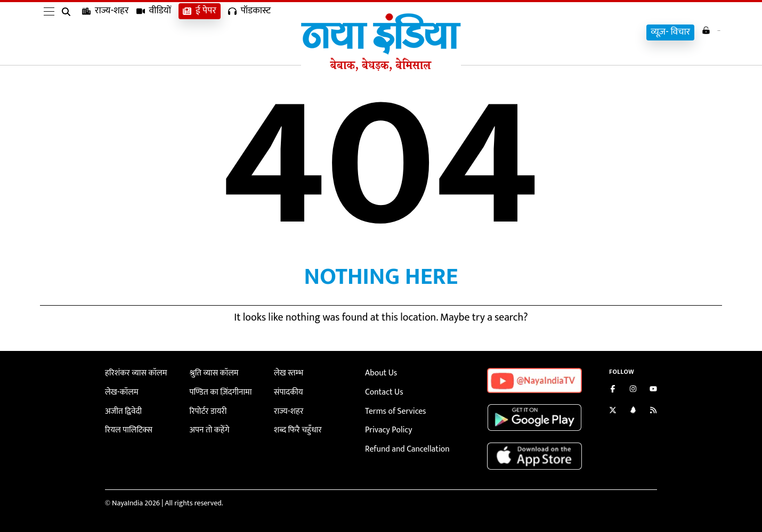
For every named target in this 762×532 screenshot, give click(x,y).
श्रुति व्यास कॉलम (212, 373)
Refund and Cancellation (403, 444)
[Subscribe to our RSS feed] (653, 411)
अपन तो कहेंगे (208, 426)
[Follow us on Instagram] (633, 390)
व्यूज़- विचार (653, 32)
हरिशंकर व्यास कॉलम (133, 373)
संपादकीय (287, 391)
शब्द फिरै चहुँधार (295, 426)
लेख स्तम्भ (287, 373)
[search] (68, 33)
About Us (379, 373)
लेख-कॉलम (120, 391)
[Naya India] (381, 69)
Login (702, 31)
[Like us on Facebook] (613, 390)
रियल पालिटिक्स (126, 426)
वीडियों (154, 32)
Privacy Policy (386, 426)
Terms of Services (392, 408)
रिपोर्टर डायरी (206, 408)
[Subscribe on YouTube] (653, 390)
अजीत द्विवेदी (121, 408)
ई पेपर (200, 32)
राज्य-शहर (106, 32)
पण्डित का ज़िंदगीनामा (217, 391)
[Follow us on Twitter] (613, 411)
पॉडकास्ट (249, 32)
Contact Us (382, 391)
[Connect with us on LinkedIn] (633, 411)
